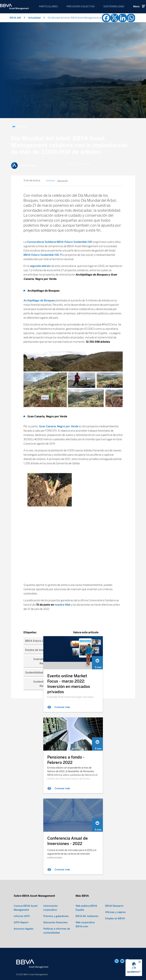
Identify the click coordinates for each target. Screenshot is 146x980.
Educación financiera (55, 922)
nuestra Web (63, 510)
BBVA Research (114, 906)
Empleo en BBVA (115, 918)
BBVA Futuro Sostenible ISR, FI (43, 160)
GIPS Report (21, 922)
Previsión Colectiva (81, 6)
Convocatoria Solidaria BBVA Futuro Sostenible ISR (59, 148)
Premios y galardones (56, 916)
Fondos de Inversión (38, 556)
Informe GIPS (22, 916)
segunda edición (40, 172)
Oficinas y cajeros (115, 912)
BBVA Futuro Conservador (42, 546)
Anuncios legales (24, 928)
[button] (134, 968)
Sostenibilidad (114, 6)
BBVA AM (15, 18)
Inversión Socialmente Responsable (48, 567)
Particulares (48, 6)
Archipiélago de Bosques (39, 206)
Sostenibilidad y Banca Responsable (48, 589)
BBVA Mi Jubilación (87, 916)
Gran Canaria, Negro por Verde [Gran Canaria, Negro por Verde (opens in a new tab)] (58, 332)
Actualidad (34, 18)
